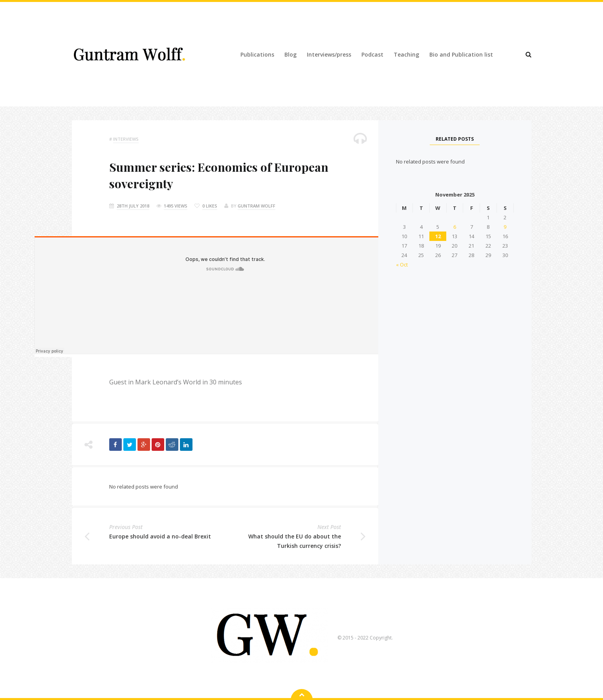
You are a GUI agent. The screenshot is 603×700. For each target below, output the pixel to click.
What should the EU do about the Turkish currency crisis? (295, 541)
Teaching (406, 54)
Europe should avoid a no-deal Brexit (160, 536)
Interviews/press (329, 54)
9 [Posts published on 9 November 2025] (505, 227)
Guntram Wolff (257, 206)
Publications (257, 54)
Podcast (372, 54)
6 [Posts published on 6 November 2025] (455, 227)
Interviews (126, 139)
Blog (291, 54)
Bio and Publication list (461, 54)
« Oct (402, 265)
